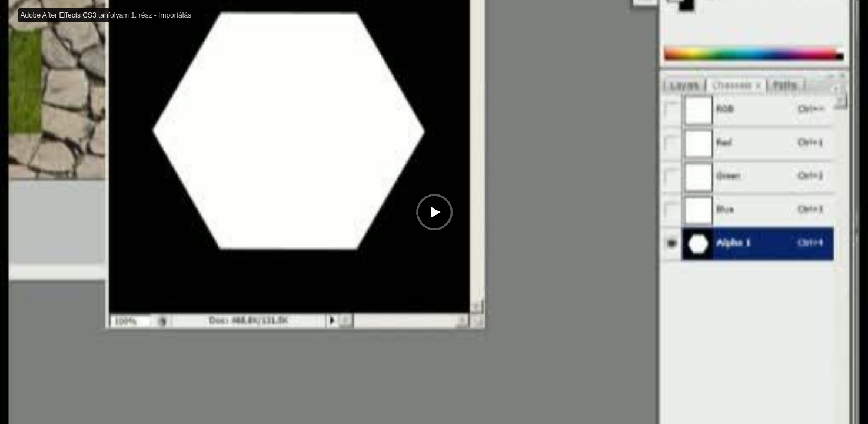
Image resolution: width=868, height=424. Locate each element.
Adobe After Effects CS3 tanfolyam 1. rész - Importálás (106, 15)
